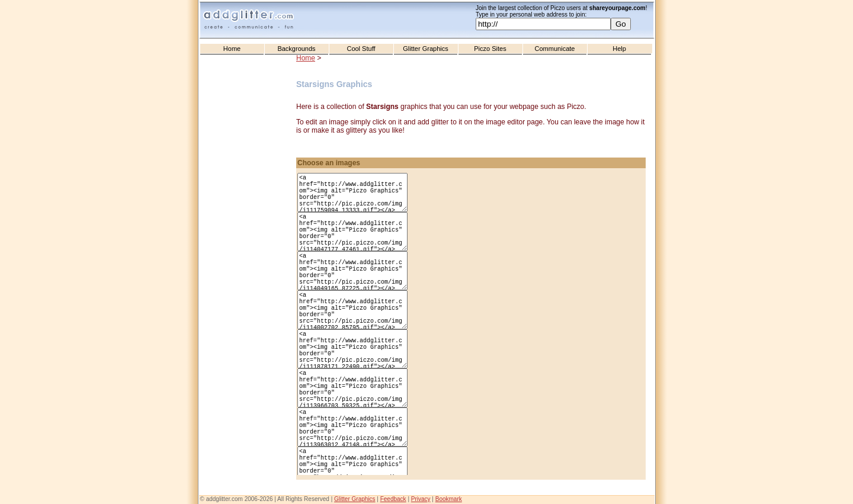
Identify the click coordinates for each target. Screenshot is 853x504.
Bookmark (449, 499)
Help (619, 49)
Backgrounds (296, 49)
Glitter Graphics (425, 49)
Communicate (555, 49)
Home (232, 49)
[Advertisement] (249, 297)
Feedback (393, 499)
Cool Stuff (361, 49)
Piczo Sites (490, 49)
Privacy (421, 499)
